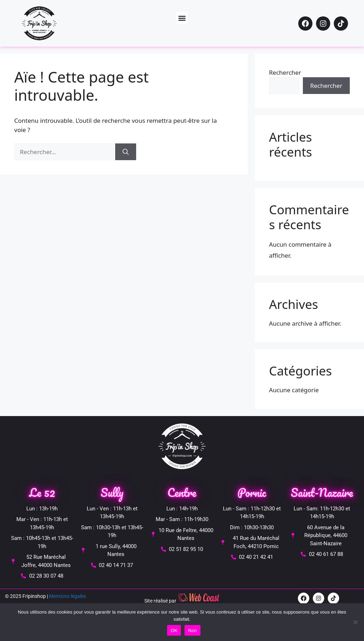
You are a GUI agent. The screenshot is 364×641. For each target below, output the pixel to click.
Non (192, 631)
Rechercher (285, 72)
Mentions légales (68, 596)
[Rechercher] (126, 152)
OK (174, 631)
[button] (182, 18)
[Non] (355, 622)
